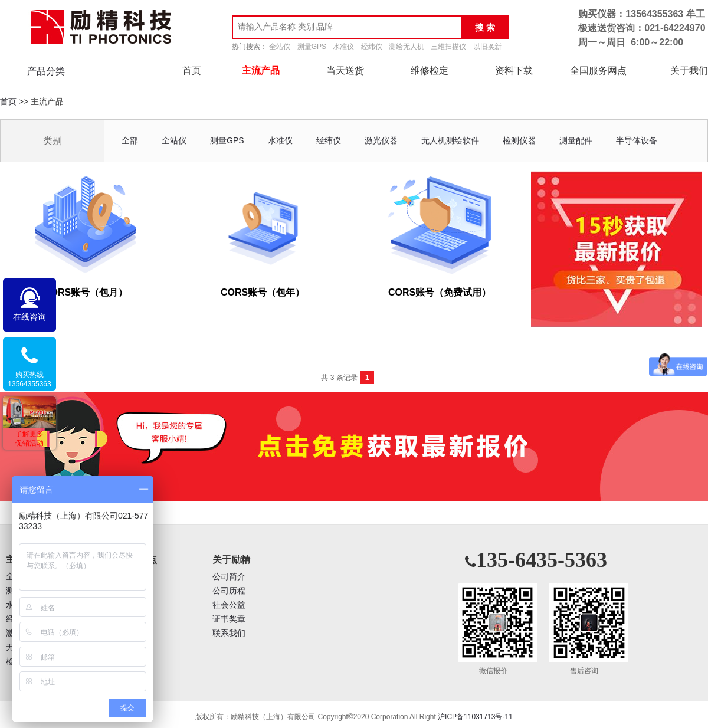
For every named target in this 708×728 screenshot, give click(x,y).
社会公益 (229, 605)
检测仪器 (519, 140)
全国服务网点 (598, 70)
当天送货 (345, 70)
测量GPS (312, 47)
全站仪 (280, 47)
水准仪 (343, 47)
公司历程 (229, 591)
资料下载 (514, 70)
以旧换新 (487, 47)
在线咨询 (29, 317)
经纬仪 (372, 47)
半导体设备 (637, 140)
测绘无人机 (407, 47)
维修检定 (430, 70)
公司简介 (229, 577)
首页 (192, 70)
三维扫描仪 (448, 47)
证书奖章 (229, 619)
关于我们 (689, 70)
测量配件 (576, 140)
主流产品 (261, 70)
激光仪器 (381, 140)
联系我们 (229, 633)
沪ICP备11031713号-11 (475, 717)
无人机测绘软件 (450, 140)
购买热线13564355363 (29, 379)
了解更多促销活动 (29, 438)
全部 (130, 140)
